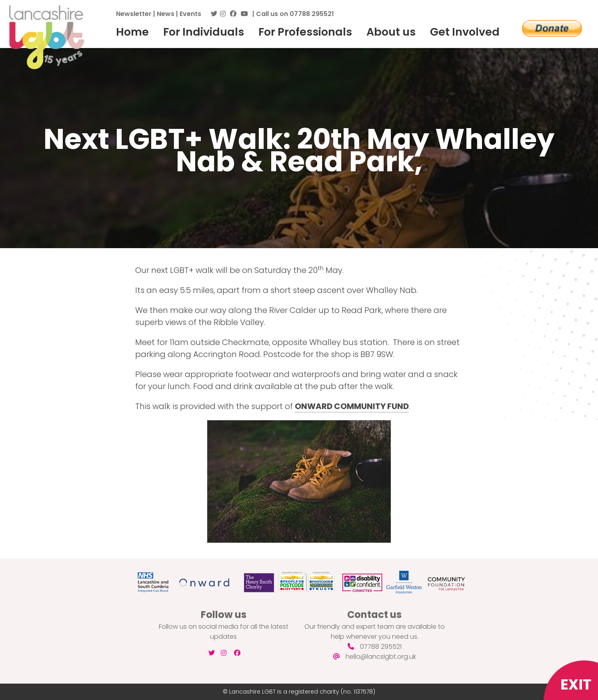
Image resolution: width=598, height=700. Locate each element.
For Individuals (204, 32)
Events (190, 14)
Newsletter (134, 14)
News (166, 14)
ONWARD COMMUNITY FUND (352, 406)
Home (132, 32)
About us (391, 32)
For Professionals (305, 32)
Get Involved (465, 32)
